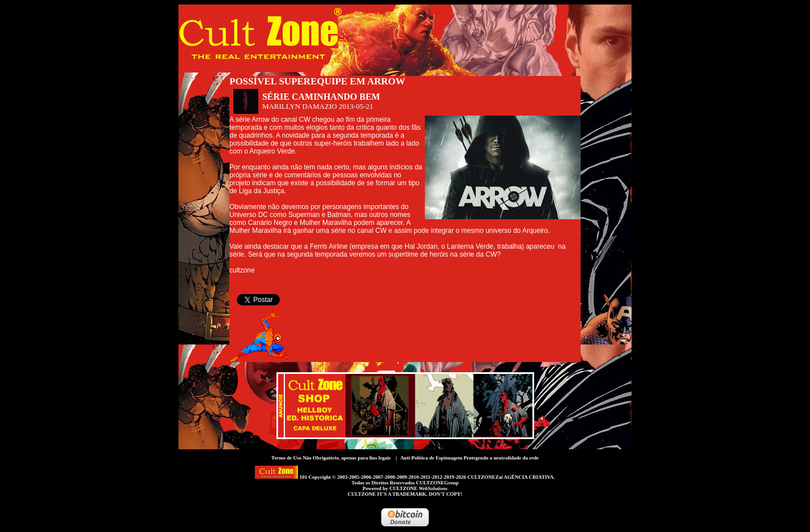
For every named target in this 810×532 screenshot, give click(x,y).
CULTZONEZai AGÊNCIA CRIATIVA (510, 477)
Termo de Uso (286, 458)
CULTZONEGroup (437, 483)
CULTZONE (418, 488)
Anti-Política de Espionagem (432, 458)
